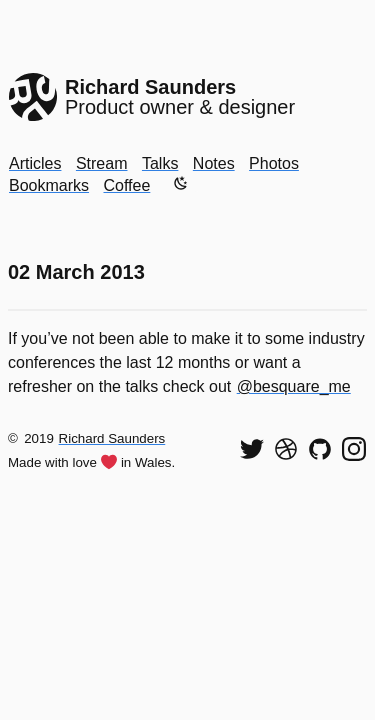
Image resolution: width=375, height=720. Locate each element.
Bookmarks (49, 185)
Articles (35, 163)
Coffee (126, 185)
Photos (274, 163)
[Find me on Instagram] (354, 449)
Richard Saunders (112, 438)
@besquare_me (294, 386)
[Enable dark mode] (181, 183)
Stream (102, 163)
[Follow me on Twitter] (252, 449)
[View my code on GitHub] (320, 449)
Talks (160, 163)
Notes (214, 163)
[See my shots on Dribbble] (286, 449)
